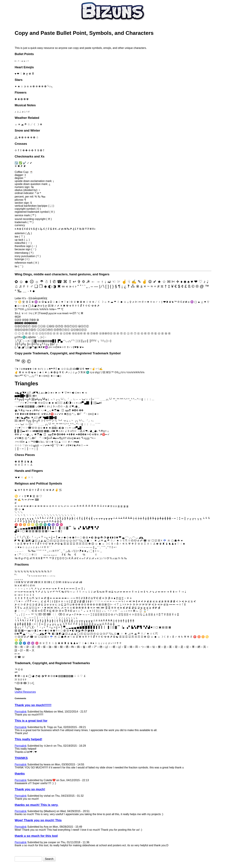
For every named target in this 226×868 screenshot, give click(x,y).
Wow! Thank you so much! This (38, 820)
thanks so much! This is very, (36, 805)
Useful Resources (25, 692)
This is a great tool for (31, 721)
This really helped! (28, 739)
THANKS (21, 758)
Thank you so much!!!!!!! (33, 705)
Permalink (21, 712)
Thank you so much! (30, 789)
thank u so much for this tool (36, 836)
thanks (20, 774)
